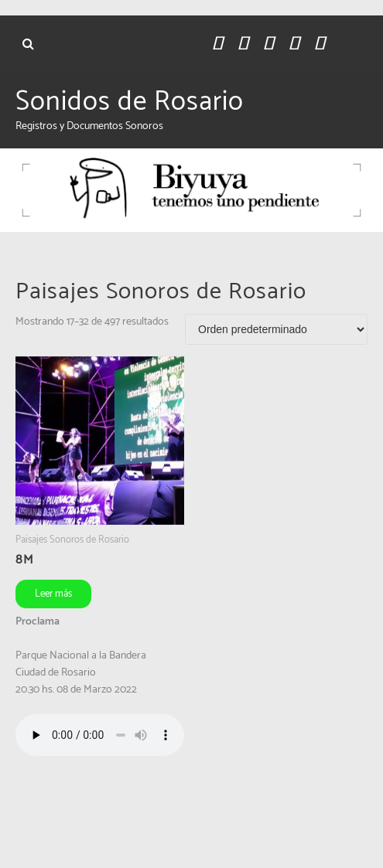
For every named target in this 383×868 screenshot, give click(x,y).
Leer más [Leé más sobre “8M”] (53, 594)
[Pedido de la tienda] (276, 329)
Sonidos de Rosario (130, 102)
